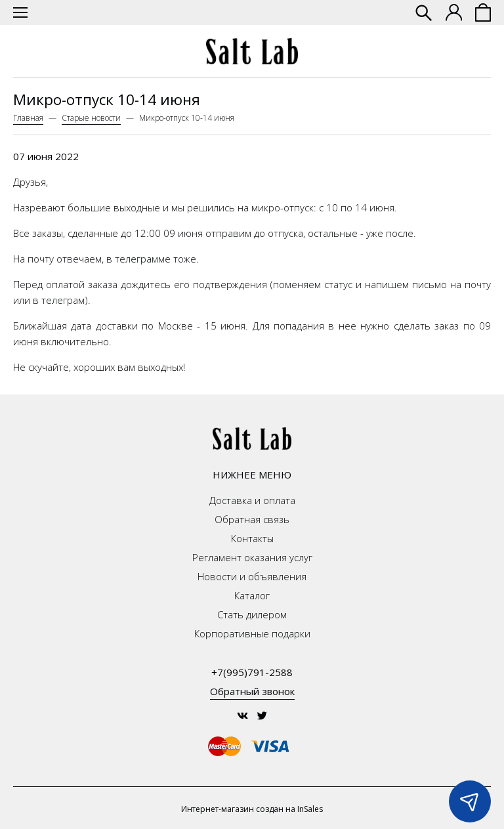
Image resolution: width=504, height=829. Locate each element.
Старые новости (91, 118)
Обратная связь (252, 519)
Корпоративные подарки (252, 633)
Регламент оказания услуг (252, 557)
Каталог (252, 595)
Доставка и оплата (252, 500)
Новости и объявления (252, 576)
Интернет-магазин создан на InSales (252, 809)
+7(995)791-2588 (252, 672)
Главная (28, 118)
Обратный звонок (252, 691)
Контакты (252, 538)
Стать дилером (252, 614)
